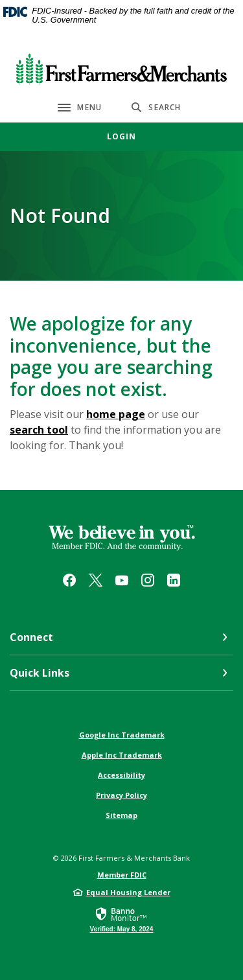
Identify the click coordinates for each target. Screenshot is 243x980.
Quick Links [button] (40, 673)
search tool (39, 430)
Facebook (69, 580)
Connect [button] (31, 637)
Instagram (148, 580)
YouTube (122, 580)
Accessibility (121, 775)
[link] (122, 919)
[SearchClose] (156, 107)
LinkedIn (174, 580)
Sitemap (121, 815)
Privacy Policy (121, 795)
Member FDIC (122, 875)
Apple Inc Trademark (122, 755)
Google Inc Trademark (122, 735)
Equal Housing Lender (128, 892)
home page (116, 414)
